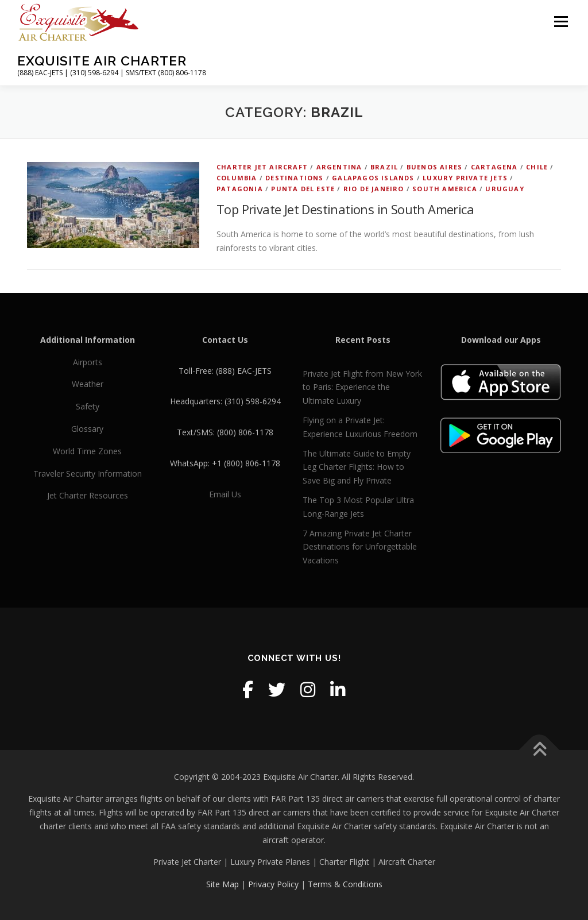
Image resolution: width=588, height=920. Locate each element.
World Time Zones (87, 451)
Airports (88, 362)
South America (445, 189)
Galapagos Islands (373, 178)
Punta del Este (303, 189)
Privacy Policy (273, 884)
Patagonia (240, 189)
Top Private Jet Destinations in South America (345, 209)
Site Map (223, 884)
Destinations (294, 178)
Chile (537, 167)
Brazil (384, 167)
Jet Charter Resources (88, 495)
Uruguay (504, 189)
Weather (88, 384)
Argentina (339, 167)
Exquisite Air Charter (102, 61)
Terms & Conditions (345, 884)
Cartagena (494, 167)
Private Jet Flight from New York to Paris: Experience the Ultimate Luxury (362, 387)
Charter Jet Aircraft (262, 167)
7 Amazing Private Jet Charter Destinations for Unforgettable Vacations (360, 547)
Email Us (225, 494)
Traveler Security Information (88, 473)
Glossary (87, 429)
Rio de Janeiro (374, 189)
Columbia (237, 178)
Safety (88, 406)
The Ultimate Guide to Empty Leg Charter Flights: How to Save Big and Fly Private (357, 467)
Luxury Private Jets (465, 178)
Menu (561, 22)
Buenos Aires (434, 167)
